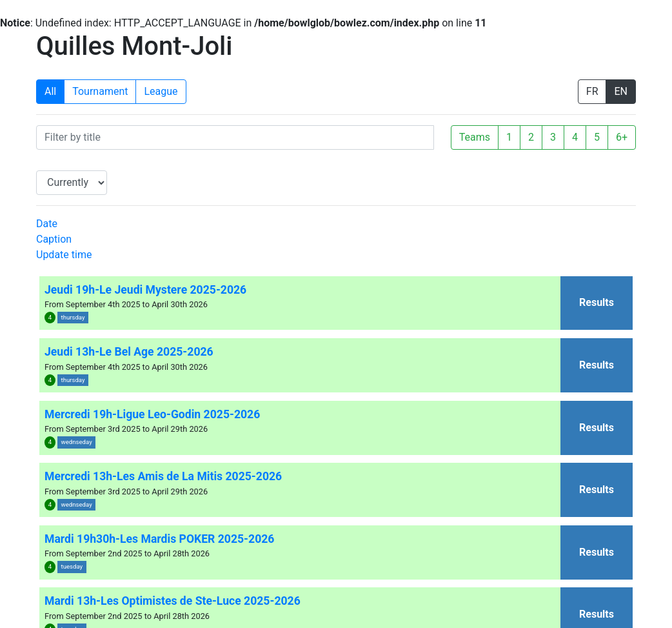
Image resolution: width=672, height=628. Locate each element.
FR (592, 91)
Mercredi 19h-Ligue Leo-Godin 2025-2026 (152, 414)
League (161, 91)
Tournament (100, 91)
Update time (64, 255)
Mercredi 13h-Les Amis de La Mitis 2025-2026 (163, 476)
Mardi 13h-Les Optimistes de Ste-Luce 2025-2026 (173, 601)
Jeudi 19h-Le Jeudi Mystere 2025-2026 (145, 290)
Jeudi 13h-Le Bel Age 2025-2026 (129, 352)
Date (47, 224)
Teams (475, 137)
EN (621, 91)
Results (597, 302)
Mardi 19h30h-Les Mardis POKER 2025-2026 (159, 539)
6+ (622, 137)
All (50, 91)
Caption (54, 239)
